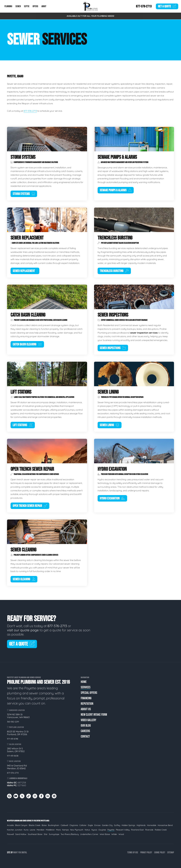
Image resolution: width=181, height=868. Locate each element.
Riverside (149, 830)
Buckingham (54, 825)
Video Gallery (88, 720)
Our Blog (86, 726)
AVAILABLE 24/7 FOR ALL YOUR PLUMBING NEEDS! (90, 16)
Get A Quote (22, 644)
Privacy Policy (146, 853)
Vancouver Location (16, 710)
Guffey (117, 825)
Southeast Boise (35, 834)
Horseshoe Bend (165, 825)
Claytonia (74, 825)
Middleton (50, 830)
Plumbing (8, 6)
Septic (27, 6)
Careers (85, 731)
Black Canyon (21, 825)
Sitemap (171, 853)
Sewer (18, 6)
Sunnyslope (54, 834)
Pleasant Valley (123, 830)
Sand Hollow (21, 834)
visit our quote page (23, 630)
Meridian (41, 830)
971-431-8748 (13, 739)
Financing (86, 698)
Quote (167, 6)
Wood (121, 834)
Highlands (141, 825)
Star (46, 834)
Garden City (107, 825)
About (44, 6)
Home (84, 682)
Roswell (10, 834)
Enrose (97, 825)
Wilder (114, 834)
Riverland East (137, 830)
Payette (111, 830)
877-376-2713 (144, 6)
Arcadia (10, 825)
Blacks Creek (35, 825)
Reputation (87, 704)
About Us (86, 709)
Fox (20, 853)
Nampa (65, 830)
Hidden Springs (128, 825)
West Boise (105, 834)
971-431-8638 (13, 756)
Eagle (90, 825)
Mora (58, 830)
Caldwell (64, 825)
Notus (87, 830)
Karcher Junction (15, 830)
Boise (44, 825)
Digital (24, 853)
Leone (33, 830)
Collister (83, 825)
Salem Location (14, 744)
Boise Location (14, 761)
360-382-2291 (13, 722)
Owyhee (102, 830)
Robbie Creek (161, 830)
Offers (35, 6)
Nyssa (94, 830)
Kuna (26, 830)
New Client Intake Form (94, 715)
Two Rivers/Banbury (70, 834)
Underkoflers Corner (89, 834)
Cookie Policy (160, 853)
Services (86, 687)
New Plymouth (77, 830)
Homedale (152, 825)
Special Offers (89, 693)
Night (16, 853)
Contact (85, 736)
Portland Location (15, 727)
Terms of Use (133, 853)
